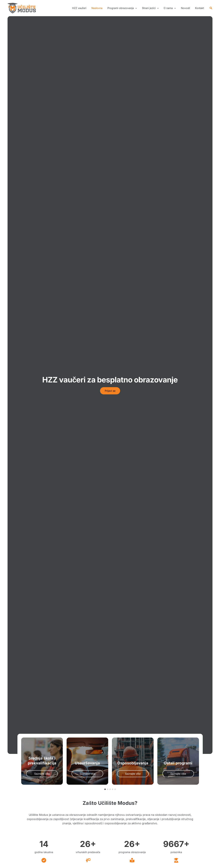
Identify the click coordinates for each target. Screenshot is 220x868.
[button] (122, 8)
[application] (135, 8)
